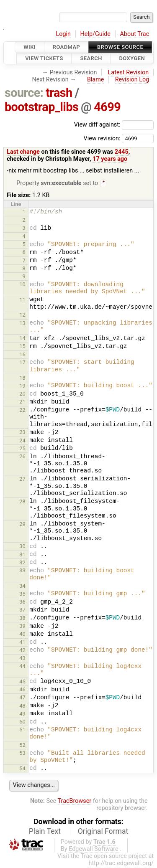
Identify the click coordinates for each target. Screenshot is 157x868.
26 (22, 457)
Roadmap (67, 47)
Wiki (30, 47)
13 (22, 324)
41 (22, 643)
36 (22, 603)
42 (22, 651)
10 (22, 285)
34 (22, 587)
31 (22, 555)
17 (22, 363)
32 (22, 563)
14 (22, 339)
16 (22, 355)
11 (22, 301)
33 (22, 571)
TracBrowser (75, 802)
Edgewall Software (94, 850)
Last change (23, 152)
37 (22, 610)
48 (22, 707)
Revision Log (132, 80)
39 (22, 627)
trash (59, 93)
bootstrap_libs (41, 107)
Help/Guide (95, 34)
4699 (107, 107)
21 (22, 402)
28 (22, 502)
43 (22, 659)
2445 (122, 152)
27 (22, 480)
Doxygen (132, 59)
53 (22, 754)
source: (24, 93)
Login (63, 34)
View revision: (102, 138)
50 (22, 722)
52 (22, 746)
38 (22, 619)
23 (22, 433)
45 (22, 682)
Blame (96, 80)
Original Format (103, 832)
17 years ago (110, 159)
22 (22, 411)
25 (22, 449)
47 (22, 698)
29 (22, 525)
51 (22, 730)
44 (22, 667)
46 (22, 690)
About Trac (135, 34)
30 (22, 547)
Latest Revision (129, 72)
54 (22, 769)
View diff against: (114, 125)
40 (22, 635)
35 (22, 595)
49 (22, 714)
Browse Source (120, 47)
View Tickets (44, 59)
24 (22, 441)
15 (22, 347)
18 (22, 379)
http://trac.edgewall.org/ (121, 864)
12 (22, 316)
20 (22, 395)
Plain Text (45, 832)
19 (22, 387)
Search (91, 59)
